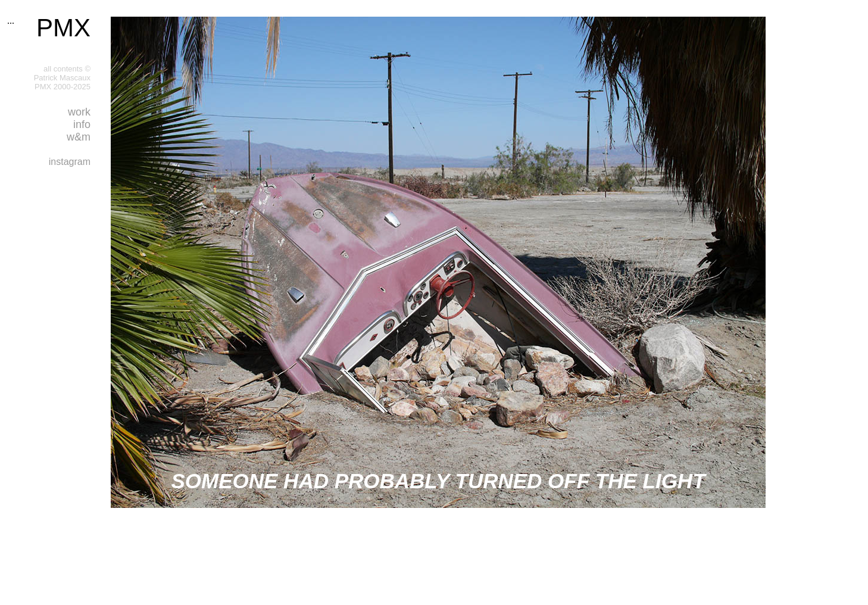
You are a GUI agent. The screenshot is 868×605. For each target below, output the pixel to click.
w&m (79, 137)
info (82, 124)
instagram (70, 162)
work (79, 112)
